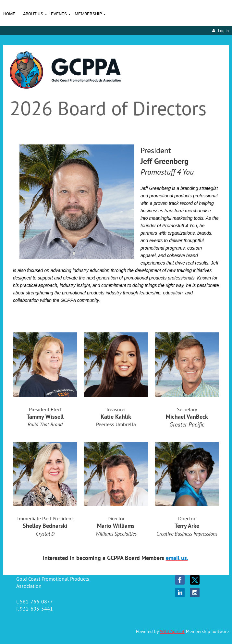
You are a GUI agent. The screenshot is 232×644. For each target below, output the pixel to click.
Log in (223, 31)
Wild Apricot (172, 631)
